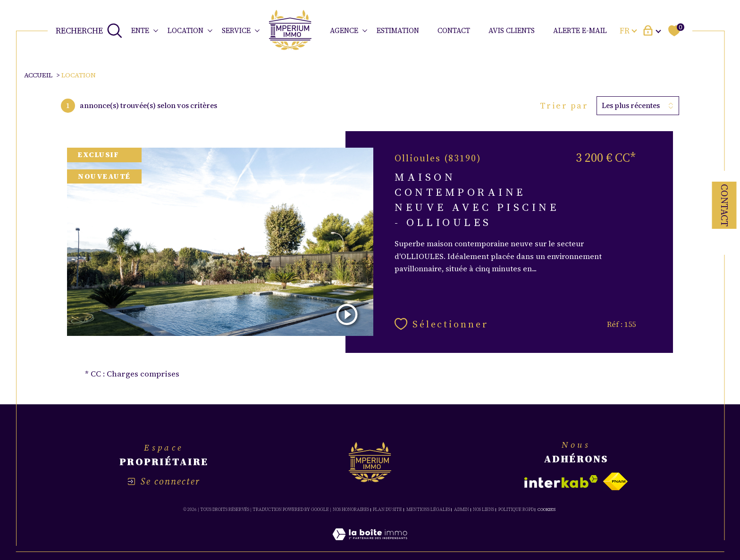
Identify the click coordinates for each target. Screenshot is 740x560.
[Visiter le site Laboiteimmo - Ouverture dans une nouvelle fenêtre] (370, 546)
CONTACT (454, 30)
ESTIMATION (398, 30)
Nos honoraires (351, 510)
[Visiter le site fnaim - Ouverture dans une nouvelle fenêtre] (615, 481)
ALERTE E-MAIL (580, 30)
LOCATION (185, 30)
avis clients (512, 30)
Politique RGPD (516, 510)
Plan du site (387, 510)
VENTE (138, 30)
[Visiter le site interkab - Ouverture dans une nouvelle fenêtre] (561, 481)
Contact (724, 205)
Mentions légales (428, 510)
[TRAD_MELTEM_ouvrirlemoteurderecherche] (89, 31)
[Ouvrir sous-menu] (156, 30)
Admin (462, 510)
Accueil (38, 75)
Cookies (547, 510)
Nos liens (484, 510)
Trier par (564, 106)
